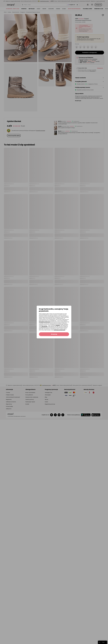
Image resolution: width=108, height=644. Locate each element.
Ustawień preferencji (44, 322)
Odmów (58, 325)
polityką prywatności (60, 330)
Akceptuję (45, 326)
